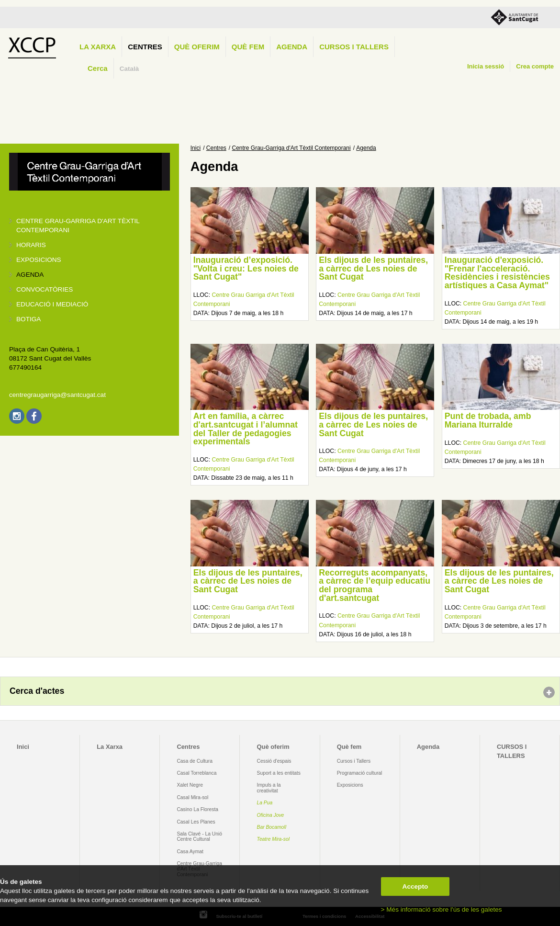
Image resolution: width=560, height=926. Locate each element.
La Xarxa (98, 47)
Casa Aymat (190, 852)
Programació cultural (360, 773)
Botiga (28, 319)
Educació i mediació (52, 304)
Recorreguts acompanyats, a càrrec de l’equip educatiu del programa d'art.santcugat (375, 585)
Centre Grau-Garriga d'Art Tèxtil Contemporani (291, 148)
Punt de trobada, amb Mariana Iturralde (488, 420)
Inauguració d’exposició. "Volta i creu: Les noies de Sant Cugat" (246, 268)
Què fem (248, 47)
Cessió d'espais (274, 761)
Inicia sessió (486, 66)
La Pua (265, 803)
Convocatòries (45, 289)
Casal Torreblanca (196, 773)
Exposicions (39, 260)
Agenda (292, 47)
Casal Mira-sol (192, 797)
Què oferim (197, 47)
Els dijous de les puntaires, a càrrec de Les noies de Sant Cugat (373, 268)
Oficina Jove (271, 815)
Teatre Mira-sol (274, 839)
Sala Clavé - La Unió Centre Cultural (199, 836)
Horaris (31, 245)
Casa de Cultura (195, 761)
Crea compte (535, 66)
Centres (145, 47)
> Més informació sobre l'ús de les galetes (442, 909)
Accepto (415, 886)
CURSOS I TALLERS (354, 47)
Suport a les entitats (279, 773)
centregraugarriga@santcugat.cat (57, 395)
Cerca (98, 68)
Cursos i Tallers (354, 761)
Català (129, 69)
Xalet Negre (190, 785)
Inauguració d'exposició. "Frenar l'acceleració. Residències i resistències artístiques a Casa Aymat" (497, 273)
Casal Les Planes (196, 822)
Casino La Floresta (197, 809)
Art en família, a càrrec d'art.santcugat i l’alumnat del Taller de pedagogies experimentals (246, 429)
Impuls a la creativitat (269, 788)
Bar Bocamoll (272, 827)
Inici (196, 148)
